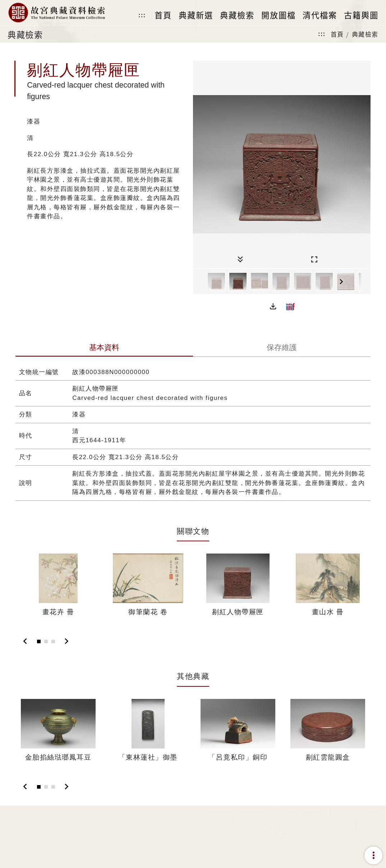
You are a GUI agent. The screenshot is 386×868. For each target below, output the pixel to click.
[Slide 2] (46, 641)
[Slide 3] (53, 641)
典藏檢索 (365, 34)
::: (142, 15)
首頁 (337, 34)
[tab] (104, 348)
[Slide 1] (39, 641)
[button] (273, 307)
